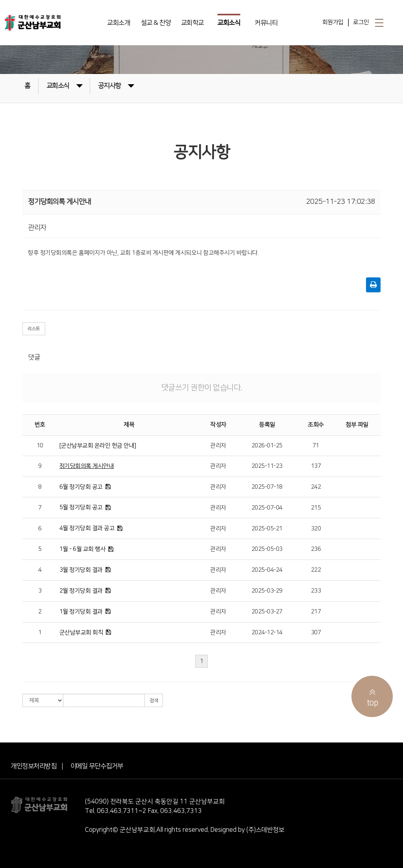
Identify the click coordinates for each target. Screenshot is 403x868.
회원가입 (333, 22)
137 (316, 466)
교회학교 (192, 23)
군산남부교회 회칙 (81, 633)
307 (316, 633)
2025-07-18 (267, 487)
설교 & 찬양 (156, 23)
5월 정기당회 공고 (81, 507)
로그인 (361, 22)
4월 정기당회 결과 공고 (87, 528)
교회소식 (229, 23)
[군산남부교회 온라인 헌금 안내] (98, 446)
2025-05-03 (267, 549)
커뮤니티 (266, 23)
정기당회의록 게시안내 (87, 466)
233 (316, 591)
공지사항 (116, 85)
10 (40, 446)
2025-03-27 (267, 612)
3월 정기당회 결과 (81, 570)
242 (316, 487)
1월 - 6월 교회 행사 (83, 549)
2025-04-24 (267, 570)
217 (316, 612)
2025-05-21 (267, 529)
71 (316, 446)
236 (316, 549)
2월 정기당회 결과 (81, 591)
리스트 (34, 329)
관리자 (218, 446)
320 (316, 529)
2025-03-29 (267, 591)
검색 (154, 701)
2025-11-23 (267, 466)
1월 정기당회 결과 (81, 612)
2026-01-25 (267, 446)
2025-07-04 (267, 508)
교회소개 (118, 23)
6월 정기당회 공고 (81, 487)
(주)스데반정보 (265, 830)
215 (316, 508)
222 (316, 570)
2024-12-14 (267, 633)
